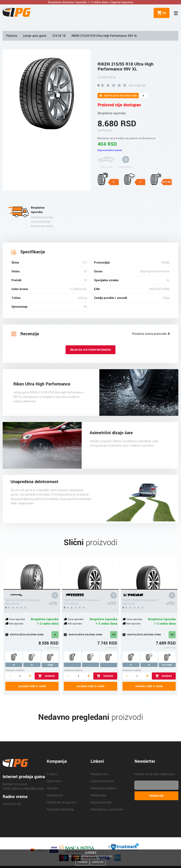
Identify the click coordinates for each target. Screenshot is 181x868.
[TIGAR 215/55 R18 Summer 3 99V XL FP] (149, 574)
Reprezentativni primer (110, 150)
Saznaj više (98, 862)
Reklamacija (98, 795)
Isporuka (52, 788)
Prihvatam (82, 862)
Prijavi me (156, 796)
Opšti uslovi (54, 781)
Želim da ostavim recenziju (90, 350)
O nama (52, 774)
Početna (12, 36)
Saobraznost (55, 795)
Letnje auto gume (35, 36)
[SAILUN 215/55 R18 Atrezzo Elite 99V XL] (32, 574)
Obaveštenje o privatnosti (107, 809)
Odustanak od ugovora (61, 802)
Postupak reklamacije (60, 809)
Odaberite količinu (15, 670)
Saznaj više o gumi (32, 686)
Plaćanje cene (99, 774)
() (164, 13)
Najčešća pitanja (101, 802)
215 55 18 (59, 36)
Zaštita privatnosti (102, 781)
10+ (114, 635)
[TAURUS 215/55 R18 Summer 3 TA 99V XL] (90, 574)
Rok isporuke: (17, 624)
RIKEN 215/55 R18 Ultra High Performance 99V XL (104, 36)
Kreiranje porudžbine (103, 788)
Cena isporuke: (17, 619)
